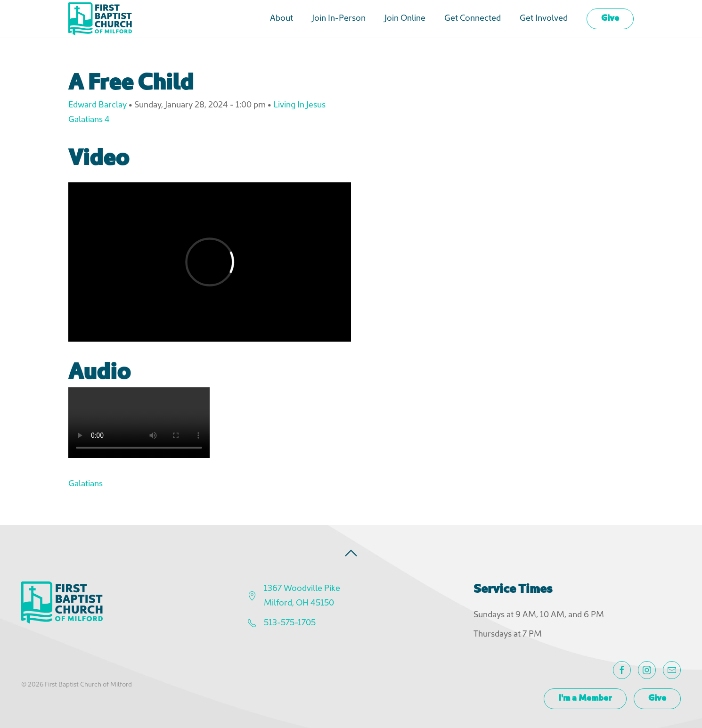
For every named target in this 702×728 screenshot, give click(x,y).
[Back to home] (100, 19)
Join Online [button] (405, 19)
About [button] (282, 19)
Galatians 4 (89, 120)
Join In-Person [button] (339, 19)
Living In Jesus (299, 105)
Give (610, 19)
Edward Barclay (98, 105)
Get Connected (473, 19)
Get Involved (544, 19)
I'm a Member (585, 699)
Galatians (86, 484)
